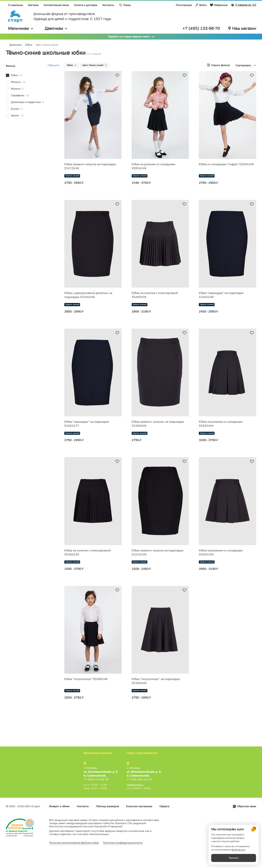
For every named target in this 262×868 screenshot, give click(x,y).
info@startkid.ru (135, 785)
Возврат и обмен (59, 806)
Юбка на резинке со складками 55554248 (153, 166)
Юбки (72, 65)
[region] (33, 96)
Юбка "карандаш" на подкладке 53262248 (221, 295)
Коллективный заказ (56, 5)
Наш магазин (242, 28)
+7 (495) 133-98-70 (201, 28)
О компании (15, 5)
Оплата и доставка (86, 5)
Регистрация (184, 5)
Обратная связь (247, 806)
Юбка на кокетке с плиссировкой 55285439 (155, 295)
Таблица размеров (107, 806)
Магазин (33, 5)
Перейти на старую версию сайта (129, 37)
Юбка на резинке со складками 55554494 (221, 424)
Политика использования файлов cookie (74, 843)
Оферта (164, 806)
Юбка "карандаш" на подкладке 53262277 (87, 424)
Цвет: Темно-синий (95, 65)
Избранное (219, 5)
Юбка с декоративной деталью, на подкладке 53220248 (88, 295)
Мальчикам (21, 28)
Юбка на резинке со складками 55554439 (221, 552)
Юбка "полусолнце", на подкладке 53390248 (156, 681)
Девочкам (56, 28)
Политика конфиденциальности (123, 843)
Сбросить (53, 65)
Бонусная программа (139, 806)
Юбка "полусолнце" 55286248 (86, 679)
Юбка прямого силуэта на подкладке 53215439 (157, 552)
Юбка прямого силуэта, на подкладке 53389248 (158, 424)
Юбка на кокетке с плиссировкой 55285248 (87, 552)
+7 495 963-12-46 (139, 779)
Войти (201, 5)
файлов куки (238, 850)
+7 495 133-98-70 (96, 779)
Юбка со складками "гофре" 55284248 (226, 164)
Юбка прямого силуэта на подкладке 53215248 (90, 166)
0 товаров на (244, 5)
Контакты (108, 5)
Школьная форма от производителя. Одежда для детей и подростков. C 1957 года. (73, 16)
